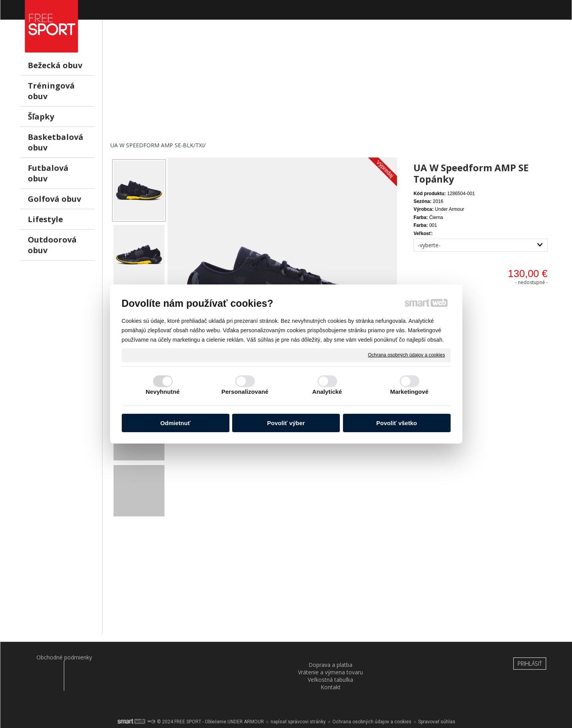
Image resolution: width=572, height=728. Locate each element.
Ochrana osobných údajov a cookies (407, 355)
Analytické (327, 392)
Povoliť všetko (397, 423)
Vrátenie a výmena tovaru (241, 657)
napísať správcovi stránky (298, 701)
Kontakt (422, 657)
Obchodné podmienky (60, 657)
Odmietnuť (175, 423)
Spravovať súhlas (437, 701)
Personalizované (245, 392)
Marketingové (410, 392)
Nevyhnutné (163, 392)
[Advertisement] (331, 87)
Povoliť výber (286, 423)
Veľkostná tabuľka (332, 657)
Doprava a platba (150, 657)
